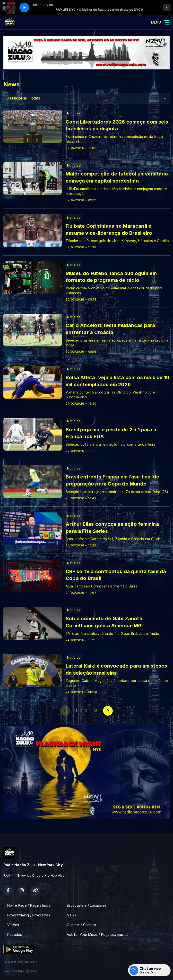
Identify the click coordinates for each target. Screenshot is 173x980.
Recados (15, 934)
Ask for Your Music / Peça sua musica (98, 934)
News (71, 915)
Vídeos (13, 925)
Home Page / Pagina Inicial (29, 905)
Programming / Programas (29, 915)
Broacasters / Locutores (87, 905)
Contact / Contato (81, 925)
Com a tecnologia (20, 971)
